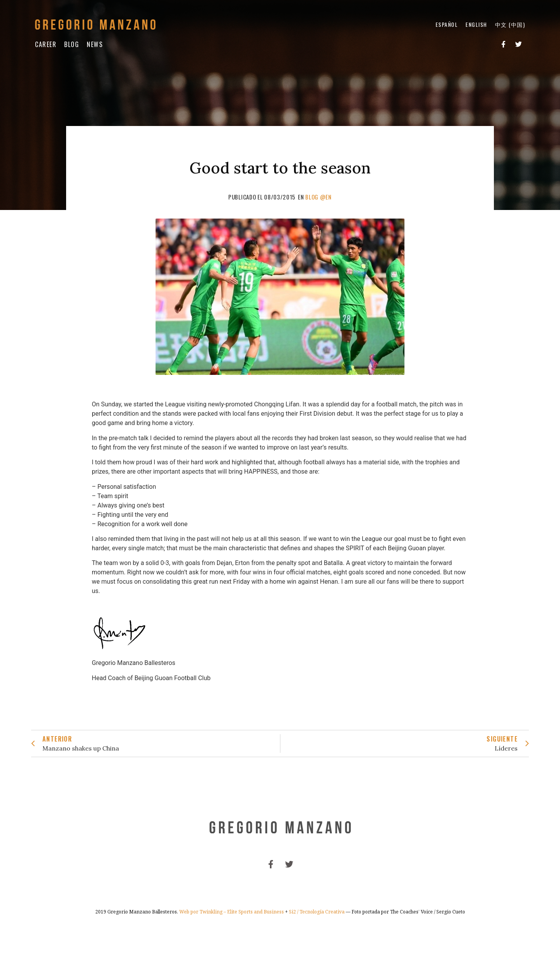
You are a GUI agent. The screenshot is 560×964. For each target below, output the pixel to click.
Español (447, 24)
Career (46, 44)
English (476, 24)
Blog (72, 44)
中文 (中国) (510, 24)
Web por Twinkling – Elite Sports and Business (232, 912)
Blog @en (318, 197)
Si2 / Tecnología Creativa (317, 912)
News (95, 44)
